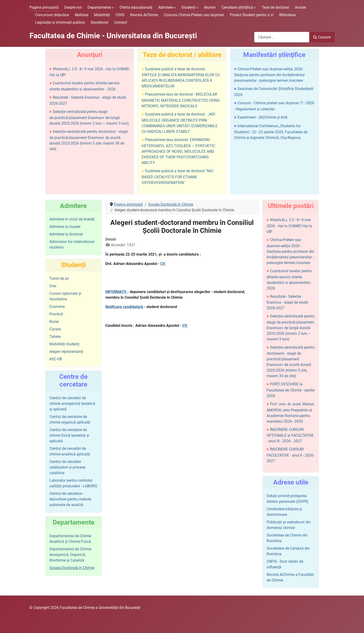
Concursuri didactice (52, 15)
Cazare (55, 329)
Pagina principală (44, 7)
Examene (57, 307)
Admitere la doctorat (66, 234)
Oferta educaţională (136, 7)
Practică (56, 314)
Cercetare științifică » (239, 7)
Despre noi (73, 7)
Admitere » (167, 7)
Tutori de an (59, 278)
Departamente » (101, 7)
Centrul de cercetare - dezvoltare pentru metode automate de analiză (70, 499)
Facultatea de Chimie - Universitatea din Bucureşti (113, 36)
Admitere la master (65, 227)
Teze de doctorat (275, 7)
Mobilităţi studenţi (64, 344)
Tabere (55, 337)
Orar (53, 286)
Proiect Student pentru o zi (252, 15)
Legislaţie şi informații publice (60, 22)
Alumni (210, 7)
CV (163, 264)
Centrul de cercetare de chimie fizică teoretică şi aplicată (69, 435)
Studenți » (190, 7)
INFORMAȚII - (117, 292)
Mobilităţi (102, 15)
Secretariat (99, 22)
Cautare (322, 37)
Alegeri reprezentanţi (66, 352)
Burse (54, 322)
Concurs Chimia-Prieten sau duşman (194, 15)
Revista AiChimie (144, 15)
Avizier (300, 7)
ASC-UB (56, 359)
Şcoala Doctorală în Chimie (72, 568)
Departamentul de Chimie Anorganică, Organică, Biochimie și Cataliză (70, 555)
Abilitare (81, 15)
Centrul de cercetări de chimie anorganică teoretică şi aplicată (72, 404)
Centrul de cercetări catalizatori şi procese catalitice (67, 467)
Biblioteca (287, 15)
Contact (121, 22)
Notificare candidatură (125, 307)
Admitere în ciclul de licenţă (72, 219)
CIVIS (120, 15)
